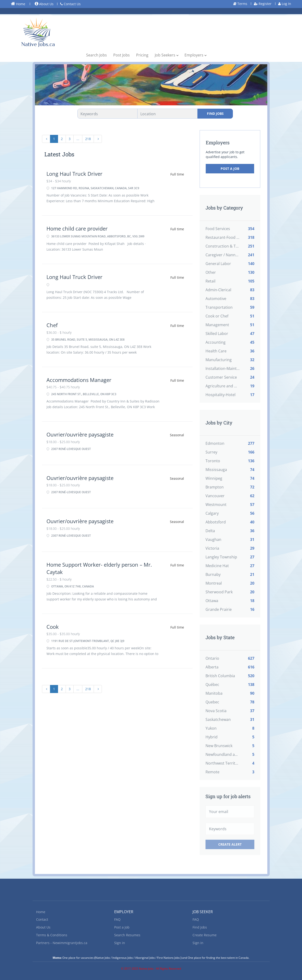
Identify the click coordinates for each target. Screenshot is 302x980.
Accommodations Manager (79, 380)
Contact (42, 919)
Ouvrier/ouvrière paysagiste (80, 434)
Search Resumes (127, 935)
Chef (52, 325)
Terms (240, 4)
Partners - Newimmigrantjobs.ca (62, 943)
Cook (53, 627)
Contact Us (70, 4)
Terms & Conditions (52, 935)
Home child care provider (77, 228)
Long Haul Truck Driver (74, 174)
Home (18, 4)
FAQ (117, 919)
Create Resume (205, 935)
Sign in (120, 943)
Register (263, 4)
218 (88, 139)
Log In (285, 4)
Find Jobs (215, 113)
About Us (44, 4)
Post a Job (230, 169)
